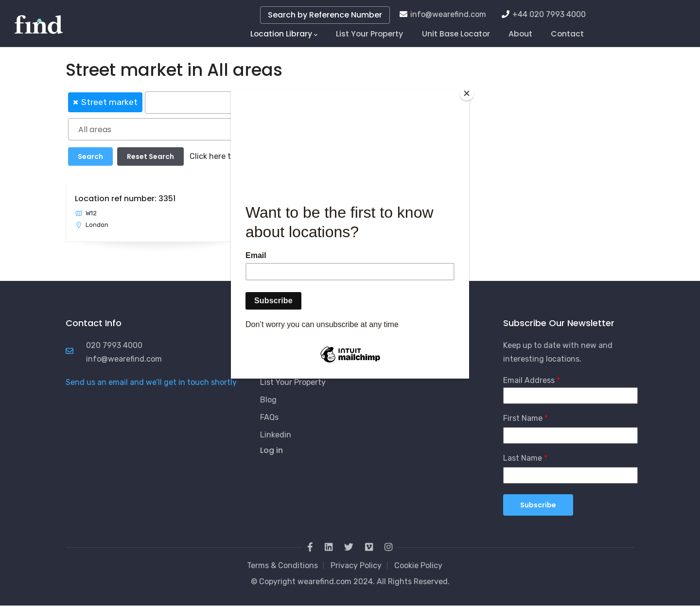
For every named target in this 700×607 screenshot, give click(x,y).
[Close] (467, 93)
